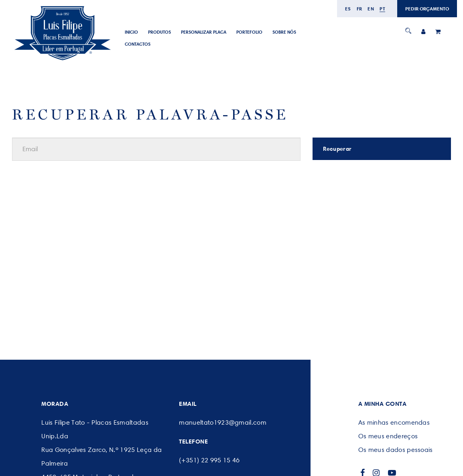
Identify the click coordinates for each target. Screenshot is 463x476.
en (371, 9)
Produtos (159, 32)
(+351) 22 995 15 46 (209, 460)
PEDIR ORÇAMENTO (427, 9)
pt (382, 9)
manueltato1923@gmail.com (223, 422)
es (348, 9)
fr (359, 9)
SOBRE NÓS (284, 32)
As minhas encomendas (394, 422)
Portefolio (249, 32)
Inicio (131, 32)
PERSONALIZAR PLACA (204, 32)
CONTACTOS (138, 44)
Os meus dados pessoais (396, 450)
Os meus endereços (388, 436)
